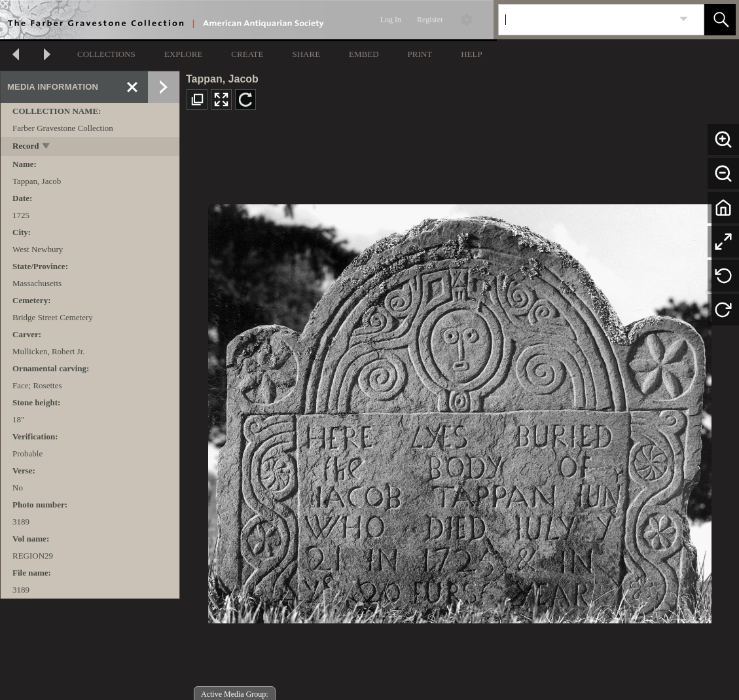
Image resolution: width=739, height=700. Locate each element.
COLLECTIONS (106, 54)
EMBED (364, 54)
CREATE (247, 54)
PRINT (420, 54)
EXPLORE (184, 54)
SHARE (306, 54)
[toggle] (47, 147)
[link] (684, 19)
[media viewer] (460, 410)
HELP (472, 54)
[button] (720, 20)
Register (430, 20)
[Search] (586, 20)
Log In (391, 20)
